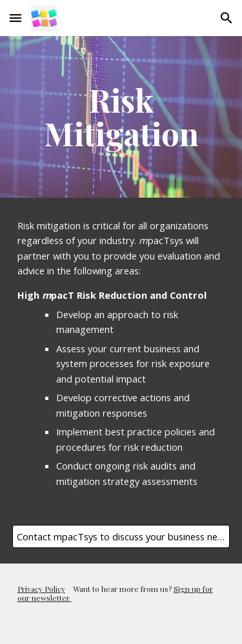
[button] (15, 18)
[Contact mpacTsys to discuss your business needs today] (121, 536)
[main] (121, 117)
